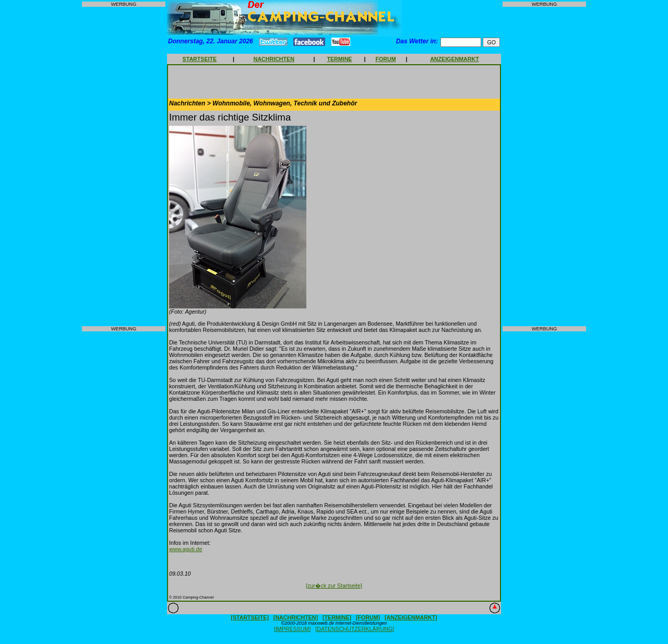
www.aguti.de (186, 549)
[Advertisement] (124, 166)
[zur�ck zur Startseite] (334, 586)
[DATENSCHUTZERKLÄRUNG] (355, 629)
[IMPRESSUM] (292, 629)
